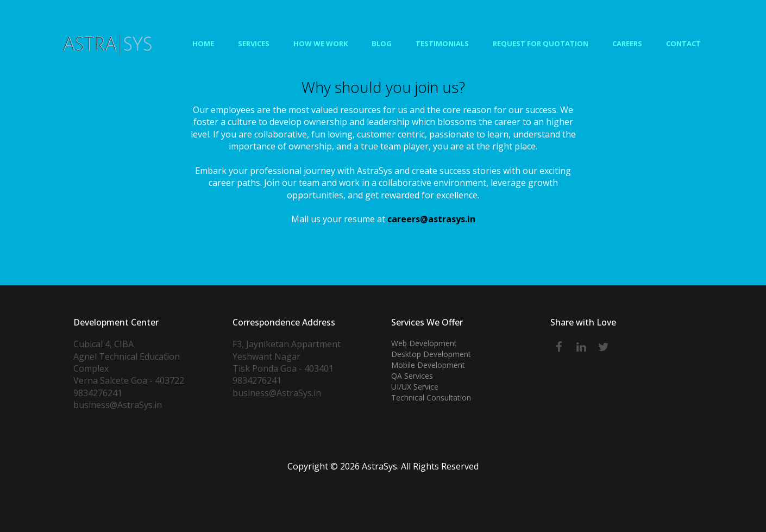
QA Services (412, 376)
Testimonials (442, 43)
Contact (683, 43)
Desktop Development (431, 354)
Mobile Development (428, 365)
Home (203, 43)
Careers (627, 43)
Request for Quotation (541, 43)
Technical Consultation (431, 398)
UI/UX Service (415, 387)
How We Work (321, 43)
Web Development (424, 343)
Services (254, 43)
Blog (382, 43)
